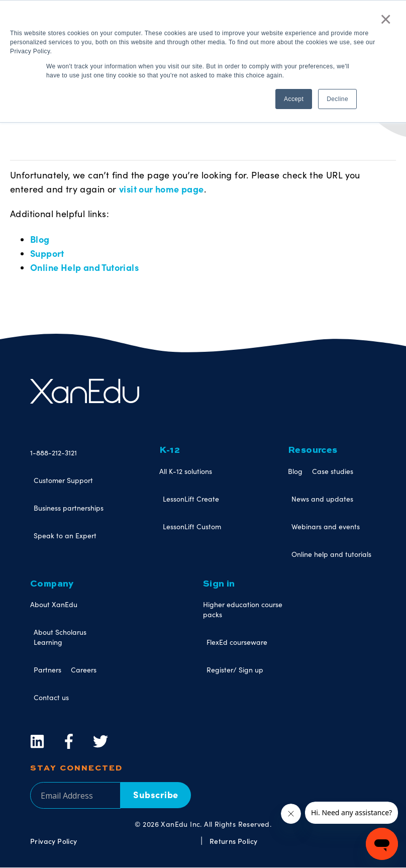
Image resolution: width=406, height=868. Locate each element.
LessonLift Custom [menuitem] (192, 526)
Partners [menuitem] (47, 670)
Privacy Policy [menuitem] (54, 841)
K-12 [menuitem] (170, 450)
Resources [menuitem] (313, 450)
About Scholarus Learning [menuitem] (60, 637)
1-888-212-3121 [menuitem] (54, 453)
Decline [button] (337, 99)
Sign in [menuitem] (219, 584)
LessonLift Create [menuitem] (191, 499)
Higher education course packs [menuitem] (243, 609)
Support (47, 253)
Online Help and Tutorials (84, 267)
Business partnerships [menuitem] (69, 508)
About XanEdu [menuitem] (54, 604)
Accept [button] (294, 99)
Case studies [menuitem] (333, 471)
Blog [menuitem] (295, 471)
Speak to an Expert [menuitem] (65, 536)
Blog (40, 239)
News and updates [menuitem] (322, 499)
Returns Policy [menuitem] (234, 841)
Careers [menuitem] (84, 670)
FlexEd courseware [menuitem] (237, 642)
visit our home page (162, 189)
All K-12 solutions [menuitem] (186, 471)
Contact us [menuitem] (51, 697)
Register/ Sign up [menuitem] (235, 670)
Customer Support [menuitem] (63, 480)
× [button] (386, 19)
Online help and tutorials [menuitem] (331, 554)
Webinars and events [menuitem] (326, 526)
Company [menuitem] (52, 584)
